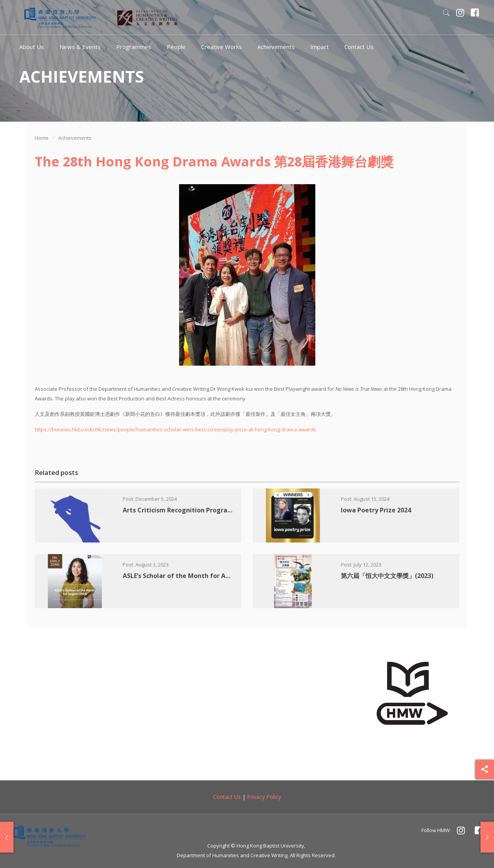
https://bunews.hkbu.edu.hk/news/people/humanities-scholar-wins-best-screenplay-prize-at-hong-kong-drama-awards (175, 429)
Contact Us (227, 797)
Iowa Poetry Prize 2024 (376, 510)
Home (42, 138)
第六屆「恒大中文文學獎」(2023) (387, 576)
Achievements (75, 138)
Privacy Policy (264, 797)
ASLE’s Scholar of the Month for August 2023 (191, 576)
